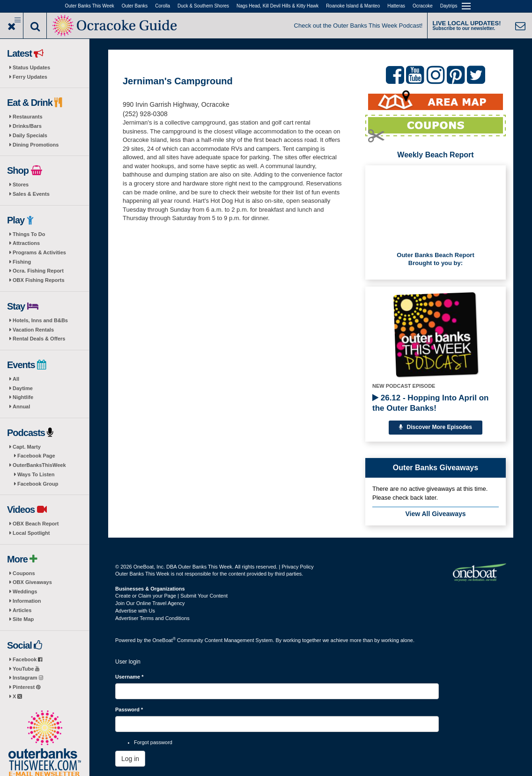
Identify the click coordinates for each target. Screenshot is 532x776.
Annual (21, 406)
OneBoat (164, 640)
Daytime (23, 388)
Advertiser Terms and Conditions (152, 618)
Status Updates (31, 67)
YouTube (26, 669)
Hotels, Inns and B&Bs (40, 320)
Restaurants (28, 117)
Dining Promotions (36, 145)
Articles (22, 610)
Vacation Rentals (33, 330)
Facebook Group (38, 484)
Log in (130, 759)
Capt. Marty (27, 447)
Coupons (24, 573)
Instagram (28, 678)
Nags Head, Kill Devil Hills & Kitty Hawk (277, 6)
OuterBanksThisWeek (39, 465)
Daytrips (449, 6)
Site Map (23, 619)
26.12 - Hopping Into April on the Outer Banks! (430, 403)
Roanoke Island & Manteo (353, 6)
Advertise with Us (135, 611)
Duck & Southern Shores (203, 6)
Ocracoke (423, 6)
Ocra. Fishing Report (38, 271)
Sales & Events (31, 194)
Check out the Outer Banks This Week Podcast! (358, 26)
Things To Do (29, 234)
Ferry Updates (30, 77)
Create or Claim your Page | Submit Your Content (171, 596)
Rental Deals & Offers (39, 339)
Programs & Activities (39, 252)
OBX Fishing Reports (39, 280)
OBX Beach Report (36, 524)
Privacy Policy (297, 567)
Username (129, 677)
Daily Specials (30, 135)
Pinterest (26, 687)
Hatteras (396, 6)
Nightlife (23, 397)
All (16, 379)
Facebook (27, 659)
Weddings (25, 591)
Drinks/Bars (27, 126)
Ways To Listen (36, 474)
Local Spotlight (31, 533)
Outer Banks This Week (90, 6)
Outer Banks (135, 6)
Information (27, 601)
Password (129, 709)
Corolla (163, 6)
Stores (21, 185)
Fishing (22, 262)
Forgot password (153, 742)
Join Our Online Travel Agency (150, 603)
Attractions (26, 243)
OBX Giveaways (32, 582)
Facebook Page (36, 456)
